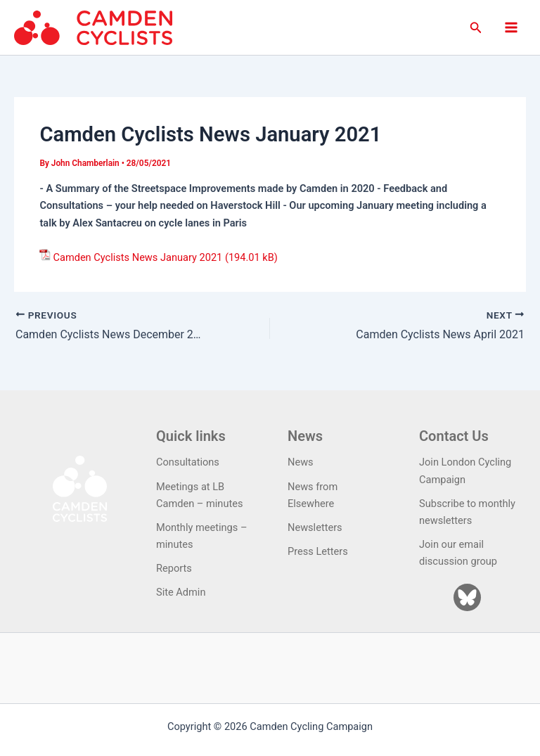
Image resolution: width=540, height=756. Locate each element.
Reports (174, 568)
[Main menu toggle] (511, 27)
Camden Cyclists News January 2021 (137, 257)
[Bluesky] (467, 597)
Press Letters (318, 551)
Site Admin (181, 592)
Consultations (188, 462)
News (301, 462)
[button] (476, 28)
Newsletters (315, 527)
